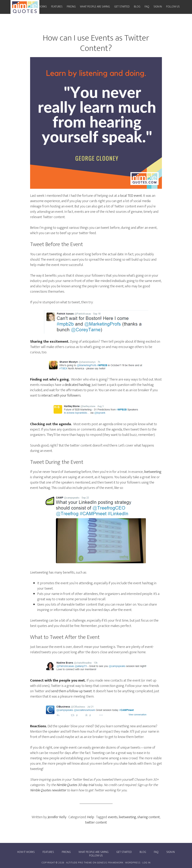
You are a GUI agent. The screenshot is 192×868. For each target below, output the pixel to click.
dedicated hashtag (77, 385)
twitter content (96, 822)
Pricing (66, 852)
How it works (26, 852)
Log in (146, 863)
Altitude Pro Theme (79, 863)
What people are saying (94, 852)
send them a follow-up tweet (72, 691)
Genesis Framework (110, 863)
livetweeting (153, 472)
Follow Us (96, 856)
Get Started (124, 852)
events (113, 817)
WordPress (133, 863)
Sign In (171, 852)
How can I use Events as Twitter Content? (96, 43)
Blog (143, 852)
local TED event (131, 196)
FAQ (156, 852)
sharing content (149, 817)
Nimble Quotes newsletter (49, 790)
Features (48, 852)
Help (91, 817)
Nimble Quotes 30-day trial (75, 785)
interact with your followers (61, 395)
